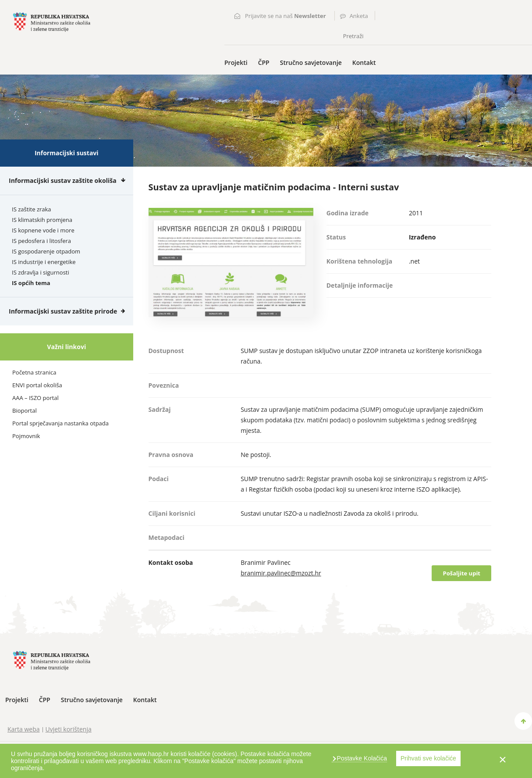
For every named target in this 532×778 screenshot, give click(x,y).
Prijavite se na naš (286, 16)
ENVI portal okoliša (37, 385)
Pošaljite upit (461, 573)
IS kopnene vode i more (43, 230)
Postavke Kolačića (361, 758)
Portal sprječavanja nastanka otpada (60, 423)
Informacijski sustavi (67, 153)
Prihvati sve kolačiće (428, 758)
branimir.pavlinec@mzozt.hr (281, 573)
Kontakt (364, 62)
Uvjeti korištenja (69, 729)
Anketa (359, 16)
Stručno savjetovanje (311, 62)
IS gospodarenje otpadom (46, 251)
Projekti (236, 62)
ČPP (264, 62)
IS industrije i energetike (44, 262)
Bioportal (25, 410)
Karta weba (24, 729)
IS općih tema (31, 283)
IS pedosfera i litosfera (41, 241)
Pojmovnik (26, 436)
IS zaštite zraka (32, 209)
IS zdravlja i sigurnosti (41, 272)
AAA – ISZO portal (35, 398)
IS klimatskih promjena (42, 220)
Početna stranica (34, 372)
